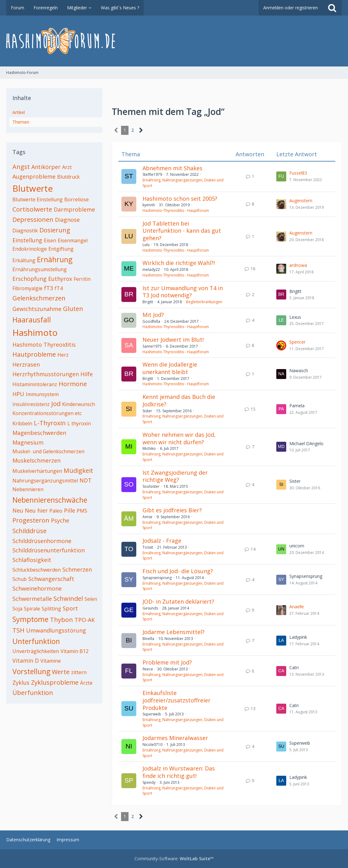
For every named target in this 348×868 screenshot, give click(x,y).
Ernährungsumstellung (40, 269)
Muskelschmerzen (36, 460)
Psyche (60, 520)
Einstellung (27, 240)
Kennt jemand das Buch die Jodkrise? (179, 400)
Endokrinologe (30, 249)
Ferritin (82, 279)
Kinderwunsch (79, 404)
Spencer (297, 342)
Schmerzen (77, 569)
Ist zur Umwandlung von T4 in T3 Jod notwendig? (183, 292)
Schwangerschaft (51, 579)
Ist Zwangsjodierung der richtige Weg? (175, 476)
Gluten (73, 309)
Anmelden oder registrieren (291, 8)
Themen (21, 122)
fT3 (49, 288)
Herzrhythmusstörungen (46, 374)
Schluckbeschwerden (37, 570)
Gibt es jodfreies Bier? (172, 510)
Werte (61, 672)
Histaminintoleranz (35, 384)
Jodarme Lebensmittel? (174, 632)
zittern (79, 672)
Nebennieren (28, 489)
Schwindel (68, 598)
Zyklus (21, 683)
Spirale (32, 609)
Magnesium (28, 442)
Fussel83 (298, 173)
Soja (17, 609)
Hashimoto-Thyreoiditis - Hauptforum (176, 210)
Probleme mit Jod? (167, 662)
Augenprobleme (34, 176)
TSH (18, 630)
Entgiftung (61, 249)
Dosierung (55, 230)
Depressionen (33, 219)
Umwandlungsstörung (56, 630)
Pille (70, 510)
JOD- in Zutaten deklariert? (178, 601)
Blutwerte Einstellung (38, 199)
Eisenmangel (73, 240)
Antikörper (46, 167)
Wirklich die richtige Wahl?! (179, 263)
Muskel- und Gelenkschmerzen (48, 451)
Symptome (30, 619)
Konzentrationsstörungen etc (47, 413)
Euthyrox (60, 279)
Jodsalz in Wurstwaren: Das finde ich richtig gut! (179, 772)
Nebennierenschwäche (50, 500)
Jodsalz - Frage (162, 541)
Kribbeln (22, 423)
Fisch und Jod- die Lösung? (178, 571)
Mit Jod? (153, 315)
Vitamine (51, 661)
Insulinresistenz (31, 404)
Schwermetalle (32, 599)
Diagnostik (25, 231)
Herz (63, 355)
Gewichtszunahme (37, 309)
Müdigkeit (78, 471)
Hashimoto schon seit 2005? (180, 199)
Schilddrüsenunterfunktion (49, 550)
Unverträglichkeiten (36, 651)
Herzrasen (26, 364)
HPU (18, 394)
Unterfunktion (36, 641)
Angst (21, 167)
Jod (56, 404)
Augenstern (301, 201)
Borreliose (77, 199)
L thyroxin (79, 423)
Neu (18, 510)
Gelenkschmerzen (39, 298)
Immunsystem (42, 394)
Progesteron (31, 520)
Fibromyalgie (27, 288)
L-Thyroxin (50, 423)
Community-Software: (174, 859)
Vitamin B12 (75, 651)
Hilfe (87, 374)
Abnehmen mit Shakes (172, 168)
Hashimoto (35, 332)
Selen (91, 599)
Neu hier (36, 510)
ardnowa (298, 265)
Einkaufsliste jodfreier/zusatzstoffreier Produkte (176, 700)
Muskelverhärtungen (37, 471)
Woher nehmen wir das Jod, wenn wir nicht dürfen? (179, 438)
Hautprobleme (34, 354)
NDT (86, 480)
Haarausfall (32, 320)
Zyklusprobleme (55, 682)
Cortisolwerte (32, 209)
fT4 (59, 288)
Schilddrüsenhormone (42, 541)
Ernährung (55, 259)
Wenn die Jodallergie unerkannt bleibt (170, 368)
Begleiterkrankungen (204, 302)
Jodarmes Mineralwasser (175, 738)
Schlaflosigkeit (32, 560)
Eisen (50, 240)
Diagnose (67, 220)
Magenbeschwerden (39, 433)
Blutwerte (33, 188)
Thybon (61, 620)
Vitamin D (26, 660)
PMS (82, 511)
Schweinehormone (37, 588)
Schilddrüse (29, 531)
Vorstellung (31, 671)
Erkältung (24, 260)
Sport (70, 608)
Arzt (67, 167)
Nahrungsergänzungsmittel (45, 481)
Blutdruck (68, 177)
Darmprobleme (74, 209)
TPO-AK (85, 620)
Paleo (56, 511)
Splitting (51, 609)
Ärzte (86, 683)
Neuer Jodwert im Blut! (173, 340)
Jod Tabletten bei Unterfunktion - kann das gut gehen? (182, 231)
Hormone (73, 384)
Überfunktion (33, 693)
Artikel (19, 112)
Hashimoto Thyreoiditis (44, 345)
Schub (20, 579)
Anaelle (297, 607)
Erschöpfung (29, 279)
